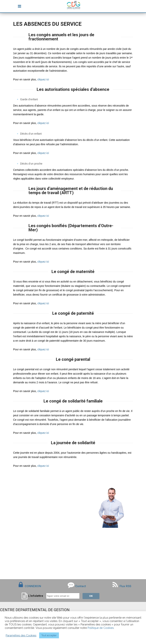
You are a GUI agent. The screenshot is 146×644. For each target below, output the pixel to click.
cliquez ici (43, 79)
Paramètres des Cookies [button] (21, 635)
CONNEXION (33, 586)
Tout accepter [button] (49, 635)
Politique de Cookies (101, 628)
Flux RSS (122, 586)
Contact (81, 586)
